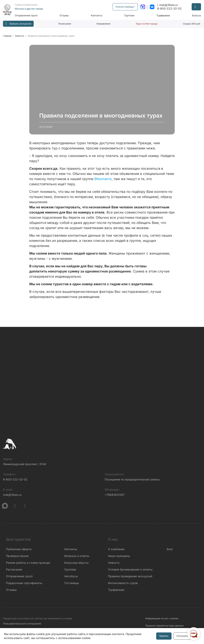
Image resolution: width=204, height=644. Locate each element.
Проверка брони (17, 557)
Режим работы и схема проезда (28, 564)
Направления (103, 24)
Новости (114, 564)
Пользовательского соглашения (22, 625)
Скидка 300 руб (192, 24)
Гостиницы (72, 585)
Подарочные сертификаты (24, 585)
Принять (163, 636)
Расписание (65, 24)
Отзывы (65, 15)
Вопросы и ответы (77, 557)
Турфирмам (163, 15)
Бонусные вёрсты (76, 564)
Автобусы (71, 578)
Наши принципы (119, 557)
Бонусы (197, 15)
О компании (116, 551)
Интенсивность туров (123, 585)
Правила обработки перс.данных (165, 627)
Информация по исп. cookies (162, 620)
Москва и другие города (30, 9)
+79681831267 (115, 496)
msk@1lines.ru (168, 5)
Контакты (97, 15)
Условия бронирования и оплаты (130, 571)
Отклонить (182, 636)
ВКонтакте (103, 179)
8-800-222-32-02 (169, 8)
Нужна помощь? (125, 7)
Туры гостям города (147, 24)
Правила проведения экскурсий (130, 578)
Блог (170, 551)
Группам (130, 15)
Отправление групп (27, 15)
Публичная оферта (19, 551)
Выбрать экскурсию (18, 24)
